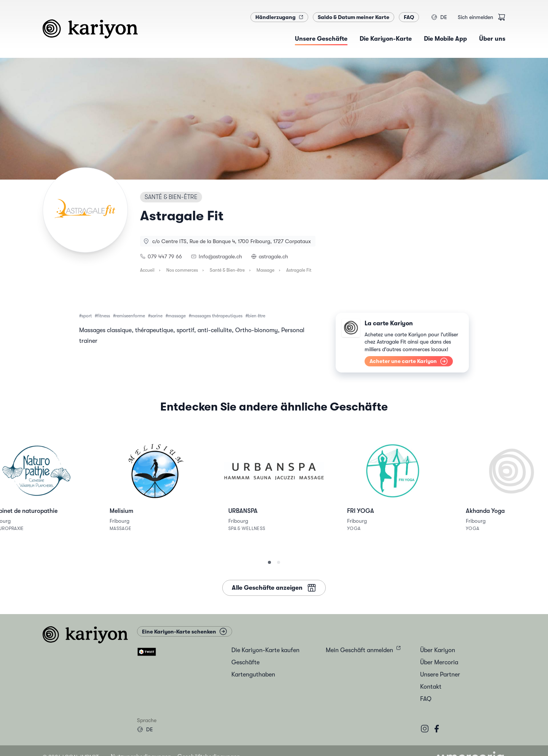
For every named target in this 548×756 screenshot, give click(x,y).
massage (177, 316)
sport (87, 316)
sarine (156, 316)
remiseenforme (130, 316)
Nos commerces (182, 270)
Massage (265, 270)
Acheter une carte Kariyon (409, 361)
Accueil (147, 270)
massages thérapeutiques (217, 316)
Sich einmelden (476, 17)
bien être (256, 316)
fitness (104, 316)
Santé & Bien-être (227, 270)
